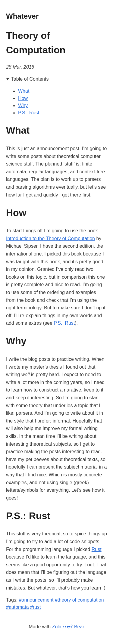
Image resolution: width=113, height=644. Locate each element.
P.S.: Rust (29, 113)
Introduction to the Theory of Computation (50, 238)
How (23, 98)
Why (23, 105)
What (24, 91)
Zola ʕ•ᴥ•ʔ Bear (68, 627)
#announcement (36, 600)
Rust (97, 549)
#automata (17, 607)
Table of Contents (30, 79)
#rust (36, 607)
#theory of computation (79, 600)
